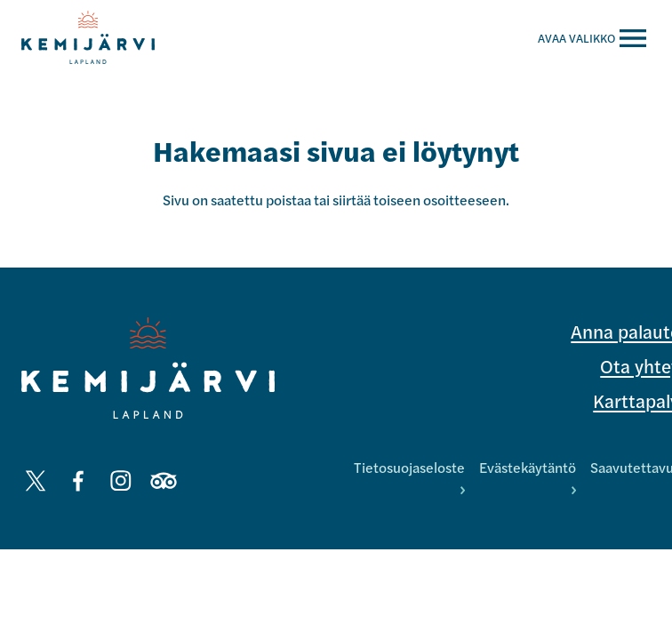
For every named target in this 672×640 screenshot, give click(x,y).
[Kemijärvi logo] (148, 368)
